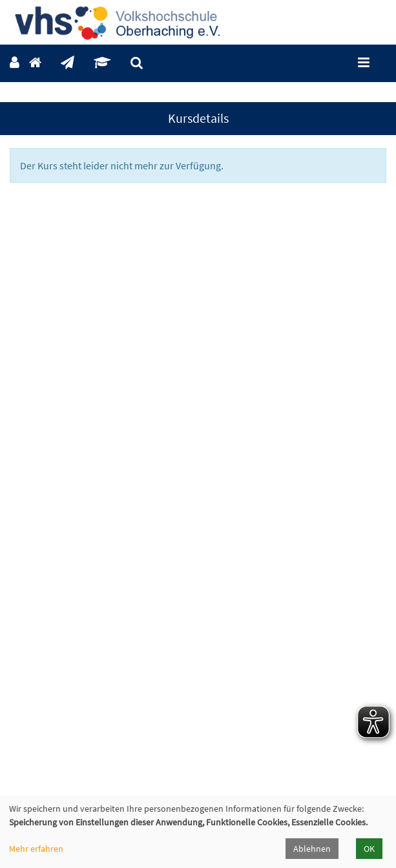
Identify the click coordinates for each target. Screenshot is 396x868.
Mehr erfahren (36, 849)
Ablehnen (312, 849)
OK (369, 849)
